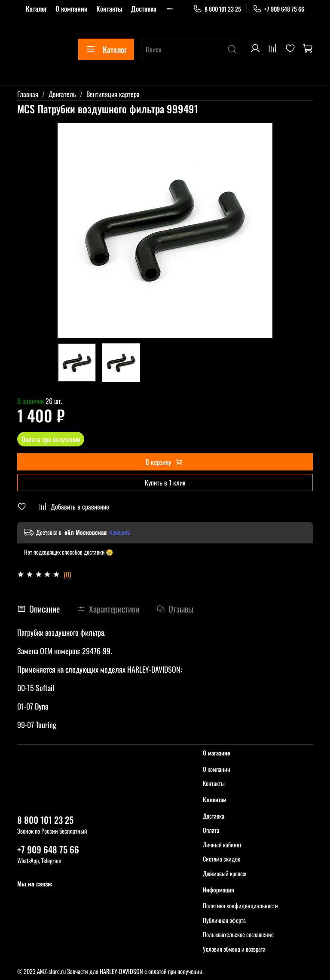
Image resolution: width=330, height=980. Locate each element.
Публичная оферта (224, 920)
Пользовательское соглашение (238, 934)
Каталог (36, 9)
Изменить (120, 532)
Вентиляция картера (113, 94)
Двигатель (62, 94)
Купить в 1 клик (165, 482)
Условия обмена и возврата (234, 949)
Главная (28, 94)
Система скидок (222, 859)
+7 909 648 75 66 (278, 9)
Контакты (109, 9)
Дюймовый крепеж (225, 873)
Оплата (211, 830)
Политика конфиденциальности (240, 906)
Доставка (144, 9)
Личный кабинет (222, 845)
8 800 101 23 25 (217, 9)
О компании (72, 9)
